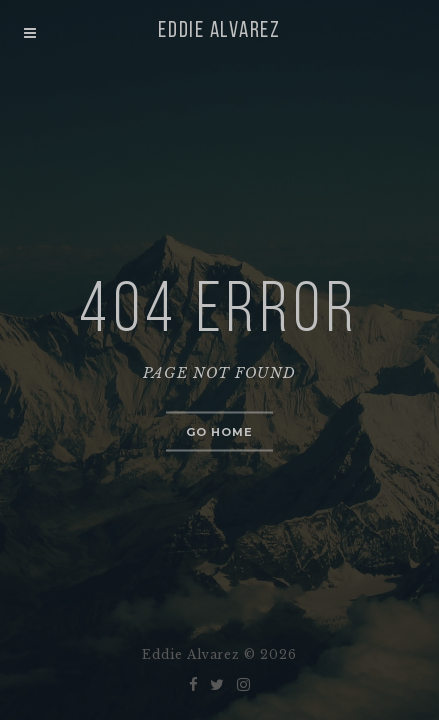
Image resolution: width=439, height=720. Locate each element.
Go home (220, 432)
